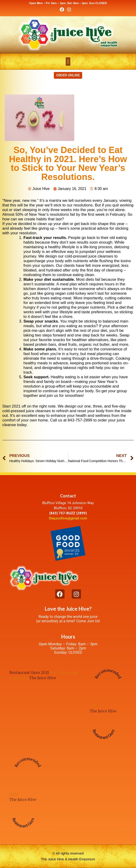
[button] (68, 62)
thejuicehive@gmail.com (68, 518)
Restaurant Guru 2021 (29, 672)
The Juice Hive (42, 678)
